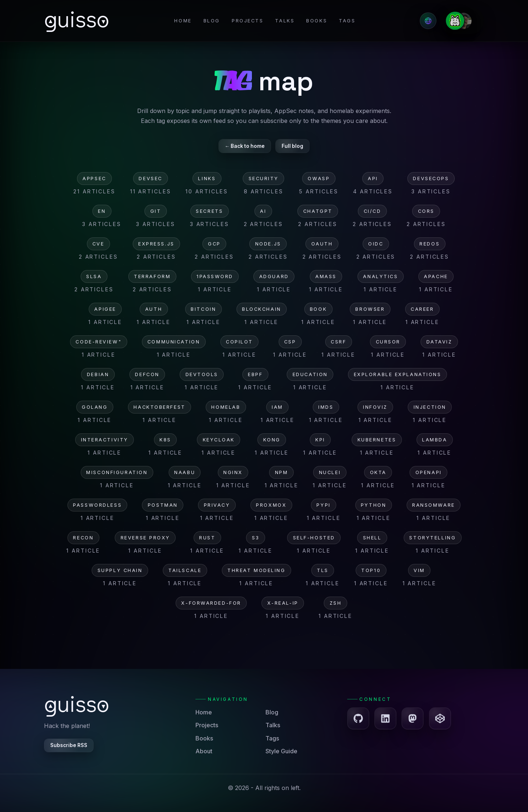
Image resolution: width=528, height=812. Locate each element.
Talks (285, 21)
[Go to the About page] (462, 21)
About (204, 751)
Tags (347, 21)
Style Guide (281, 751)
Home (183, 21)
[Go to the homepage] (77, 21)
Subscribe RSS (69, 745)
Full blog (292, 146)
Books (317, 21)
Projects (247, 21)
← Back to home (245, 146)
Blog (212, 21)
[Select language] (428, 21)
